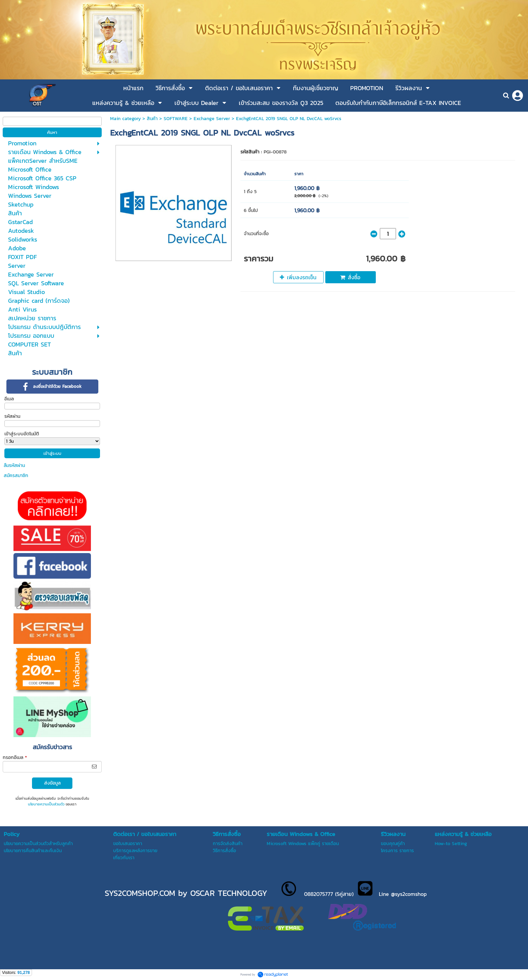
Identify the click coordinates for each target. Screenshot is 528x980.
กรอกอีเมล (15, 757)
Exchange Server (212, 119)
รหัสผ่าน (12, 416)
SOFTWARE (176, 119)
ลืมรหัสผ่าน (14, 465)
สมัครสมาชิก (16, 476)
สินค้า (152, 119)
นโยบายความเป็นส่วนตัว (46, 804)
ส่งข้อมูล (52, 783)
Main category (125, 119)
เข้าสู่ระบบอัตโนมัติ (22, 434)
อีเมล (9, 399)
